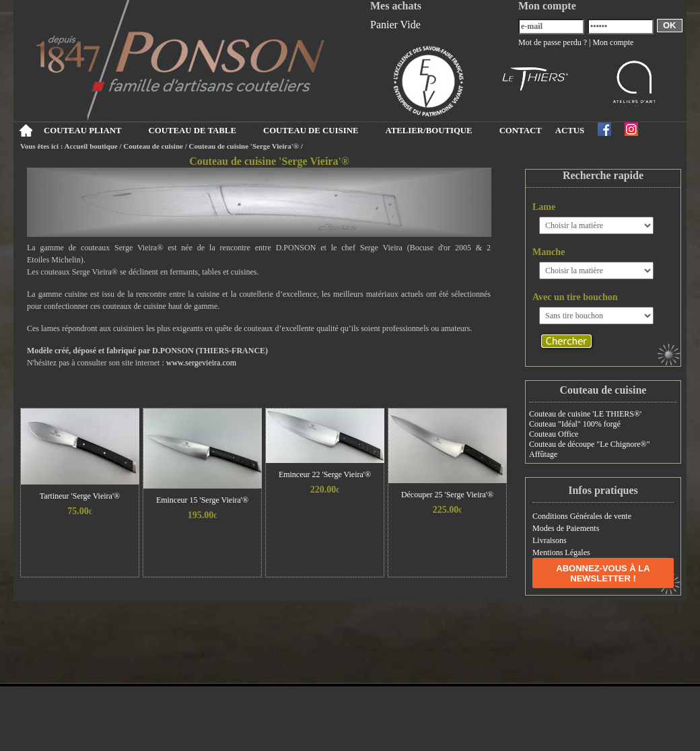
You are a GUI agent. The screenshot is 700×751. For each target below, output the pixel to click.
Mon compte (613, 42)
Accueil (25, 131)
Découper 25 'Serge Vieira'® (447, 495)
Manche (549, 252)
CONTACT (521, 131)
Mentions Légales (561, 552)
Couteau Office (554, 434)
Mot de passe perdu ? (553, 42)
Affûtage (543, 454)
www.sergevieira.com (201, 363)
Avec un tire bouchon (575, 297)
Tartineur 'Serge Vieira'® (80, 496)
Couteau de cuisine (153, 146)
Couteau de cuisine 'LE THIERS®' (585, 414)
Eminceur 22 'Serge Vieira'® (325, 474)
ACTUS (570, 131)
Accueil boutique (91, 146)
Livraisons (550, 540)
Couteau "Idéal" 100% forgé (575, 424)
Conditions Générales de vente (582, 516)
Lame (544, 207)
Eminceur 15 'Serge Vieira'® (202, 500)
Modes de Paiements (566, 528)
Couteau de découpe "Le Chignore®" (590, 444)
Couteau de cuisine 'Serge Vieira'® (245, 146)
